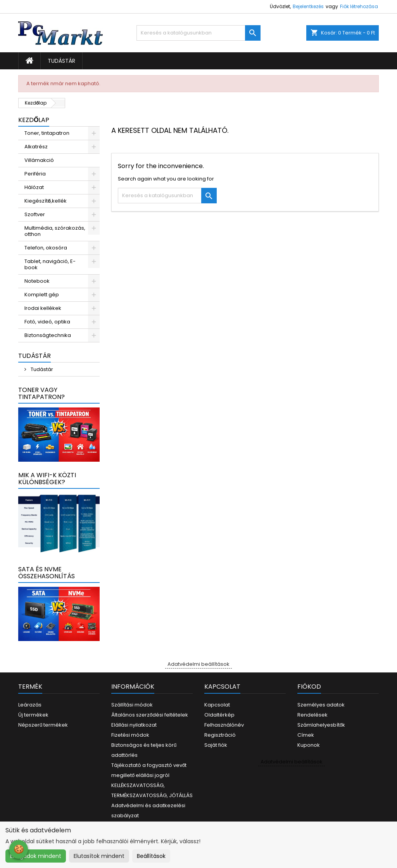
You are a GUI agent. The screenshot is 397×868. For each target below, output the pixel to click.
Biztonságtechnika (48, 335)
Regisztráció (220, 735)
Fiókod (309, 687)
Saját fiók (216, 745)
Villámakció (39, 160)
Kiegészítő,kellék (46, 201)
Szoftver (35, 214)
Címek (306, 735)
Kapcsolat (217, 705)
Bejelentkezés (308, 6)
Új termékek (33, 715)
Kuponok (309, 745)
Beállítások (151, 856)
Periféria (35, 174)
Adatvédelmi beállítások (198, 664)
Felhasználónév (224, 725)
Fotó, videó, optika (47, 322)
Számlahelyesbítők (321, 725)
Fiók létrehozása (359, 6)
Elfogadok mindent (36, 856)
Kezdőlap (34, 120)
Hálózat (34, 187)
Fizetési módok (130, 735)
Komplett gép (42, 295)
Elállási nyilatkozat (134, 725)
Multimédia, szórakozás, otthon (55, 231)
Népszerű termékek (43, 725)
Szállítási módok (132, 705)
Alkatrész (36, 147)
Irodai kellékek (43, 308)
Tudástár (61, 61)
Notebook (37, 281)
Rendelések (312, 715)
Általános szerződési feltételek (150, 715)
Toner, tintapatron (47, 133)
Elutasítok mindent (99, 856)
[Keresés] (198, 33)
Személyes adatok (321, 705)
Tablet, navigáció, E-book (50, 264)
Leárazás (30, 705)
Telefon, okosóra (46, 248)
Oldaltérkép (219, 715)
